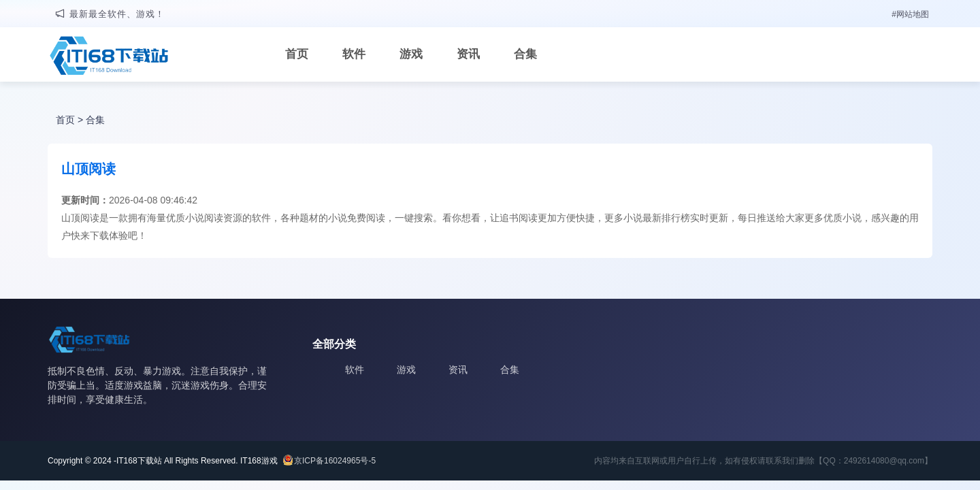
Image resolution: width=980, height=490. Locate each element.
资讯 (468, 54)
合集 (525, 54)
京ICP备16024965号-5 (335, 461)
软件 (354, 54)
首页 (297, 54)
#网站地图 (910, 14)
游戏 (411, 54)
